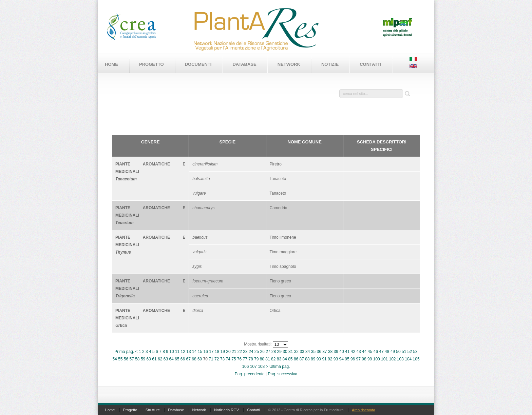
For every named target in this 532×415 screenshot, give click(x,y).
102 (392, 359)
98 (364, 359)
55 (120, 359)
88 (307, 359)
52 (410, 352)
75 (234, 359)
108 (261, 367)
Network (289, 64)
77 (245, 359)
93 (336, 359)
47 (381, 352)
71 (211, 359)
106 (245, 367)
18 (217, 352)
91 (324, 359)
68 (194, 359)
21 (234, 352)
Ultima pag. (280, 367)
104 (408, 359)
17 (211, 352)
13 (188, 352)
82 (273, 359)
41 (347, 352)
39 (336, 352)
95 (347, 359)
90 (319, 359)
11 (177, 352)
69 (200, 359)
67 (188, 359)
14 (194, 352)
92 (330, 359)
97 (358, 359)
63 (166, 359)
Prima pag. (124, 352)
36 (319, 352)
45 (370, 352)
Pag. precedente (250, 374)
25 (257, 352)
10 (172, 352)
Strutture (153, 410)
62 (160, 359)
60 (149, 359)
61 (154, 359)
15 (200, 352)
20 (228, 352)
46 (376, 352)
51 (404, 352)
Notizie (330, 64)
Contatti (370, 64)
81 (268, 359)
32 (296, 352)
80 (262, 359)
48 (387, 352)
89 (313, 359)
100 (377, 359)
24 (251, 352)
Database (244, 64)
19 (223, 352)
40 (341, 352)
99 (370, 359)
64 (171, 359)
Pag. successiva (283, 374)
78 (251, 359)
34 (308, 352)
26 (262, 352)
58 (137, 359)
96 (353, 359)
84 (284, 359)
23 (245, 352)
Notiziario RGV (226, 410)
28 (274, 352)
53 (415, 352)
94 (341, 359)
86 (296, 359)
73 (222, 359)
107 (253, 367)
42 (353, 352)
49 (393, 352)
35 (313, 352)
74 (228, 359)
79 (256, 359)
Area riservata (363, 410)
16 (205, 352)
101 (384, 359)
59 (143, 359)
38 (330, 352)
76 (239, 359)
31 (291, 352)
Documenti (198, 64)
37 (325, 352)
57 (131, 359)
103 (400, 359)
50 (398, 352)
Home (111, 64)
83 (279, 359)
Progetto (151, 64)
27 (268, 352)
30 (285, 352)
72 (217, 359)
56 (126, 359)
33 (302, 352)
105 (416, 359)
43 (358, 352)
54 (115, 359)
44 (364, 352)
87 (302, 359)
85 (290, 359)
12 (183, 352)
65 (177, 359)
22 (240, 352)
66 (183, 359)
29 (279, 352)
